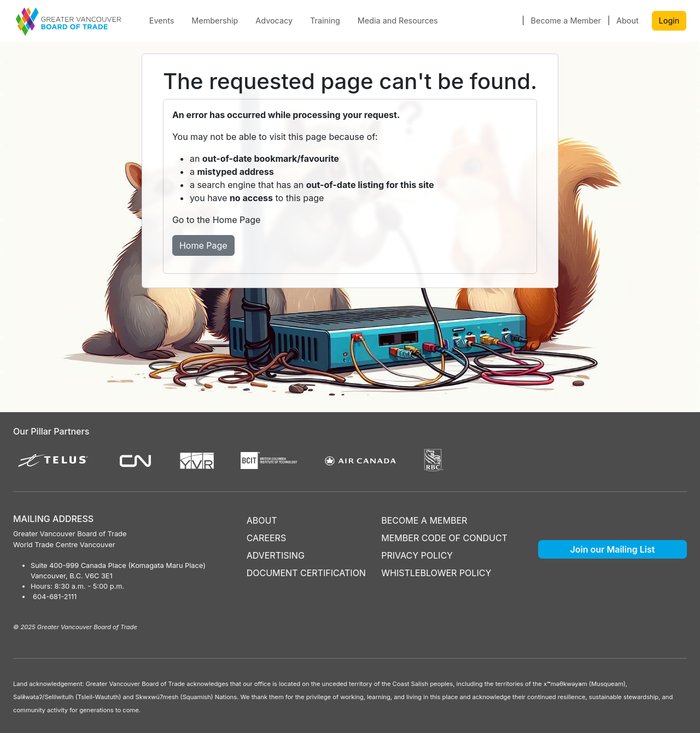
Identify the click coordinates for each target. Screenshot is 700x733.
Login (669, 20)
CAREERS (267, 538)
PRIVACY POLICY (417, 555)
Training (325, 20)
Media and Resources (398, 20)
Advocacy (274, 20)
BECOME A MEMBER (424, 520)
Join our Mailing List (613, 549)
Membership (215, 20)
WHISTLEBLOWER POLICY (436, 573)
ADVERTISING (276, 555)
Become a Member (566, 20)
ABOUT (262, 520)
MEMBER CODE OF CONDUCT (444, 538)
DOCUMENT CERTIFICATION (306, 573)
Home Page (203, 245)
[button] (511, 21)
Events (162, 20)
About (628, 20)
